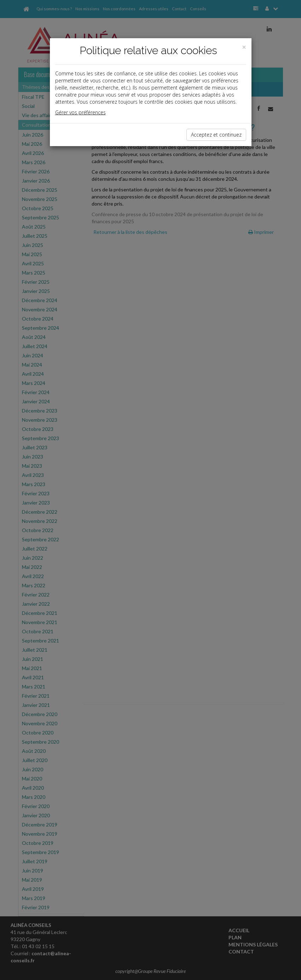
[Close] (244, 47)
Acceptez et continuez (216, 135)
